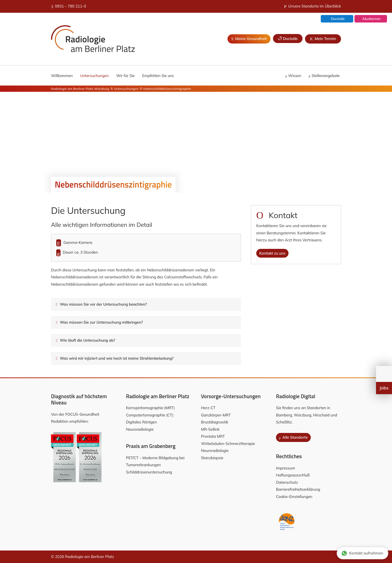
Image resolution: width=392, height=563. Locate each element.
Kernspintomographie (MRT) (150, 408)
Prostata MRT (213, 436)
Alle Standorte (293, 437)
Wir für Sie (125, 76)
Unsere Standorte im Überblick (312, 6)
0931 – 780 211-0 (68, 6)
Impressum (285, 468)
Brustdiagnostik (215, 422)
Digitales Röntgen (141, 422)
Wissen (295, 76)
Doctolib (337, 19)
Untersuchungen (94, 76)
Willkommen (62, 76)
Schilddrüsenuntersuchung (149, 472)
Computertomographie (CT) (150, 415)
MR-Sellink (210, 429)
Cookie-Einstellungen (294, 497)
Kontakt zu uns (272, 253)
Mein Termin (323, 39)
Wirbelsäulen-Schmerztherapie (228, 444)
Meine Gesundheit (249, 39)
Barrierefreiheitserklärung (298, 489)
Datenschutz (287, 482)
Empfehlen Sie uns (158, 76)
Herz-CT (208, 408)
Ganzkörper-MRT (216, 415)
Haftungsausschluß (293, 475)
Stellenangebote (326, 76)
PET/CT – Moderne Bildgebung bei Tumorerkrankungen (156, 461)
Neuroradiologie (140, 429)
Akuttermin (371, 19)
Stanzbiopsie (212, 458)
